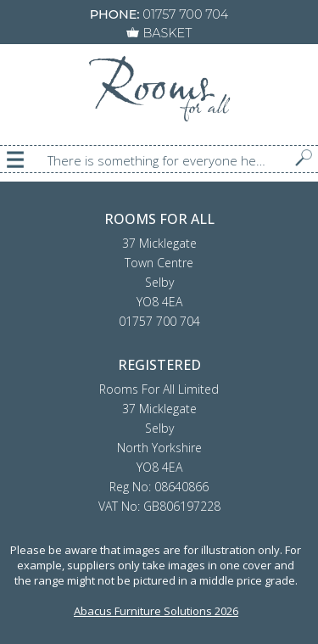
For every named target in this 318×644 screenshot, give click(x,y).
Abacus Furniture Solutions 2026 (156, 611)
